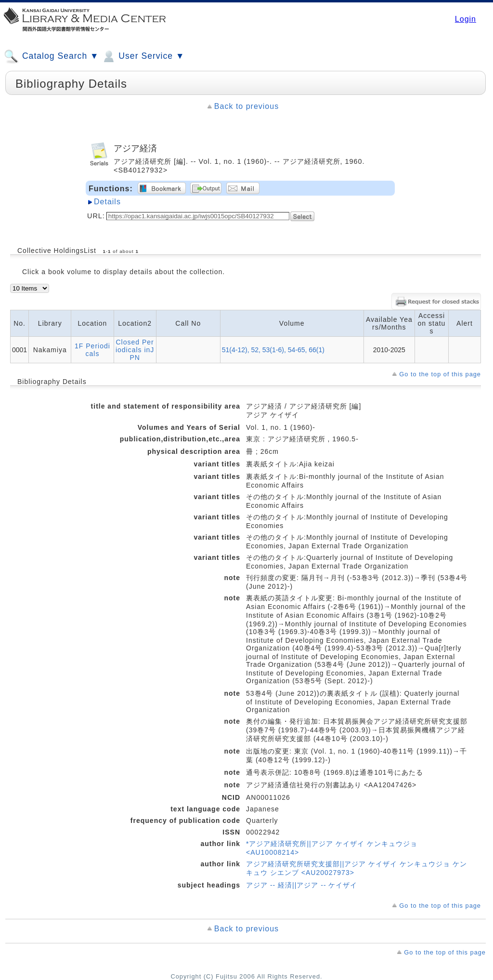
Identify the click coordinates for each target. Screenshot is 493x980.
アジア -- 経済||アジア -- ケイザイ (302, 885)
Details (107, 202)
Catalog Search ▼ (51, 56)
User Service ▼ (143, 56)
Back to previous (246, 106)
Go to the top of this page (440, 374)
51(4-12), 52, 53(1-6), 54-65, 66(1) (273, 350)
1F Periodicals (92, 350)
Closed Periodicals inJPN (135, 350)
